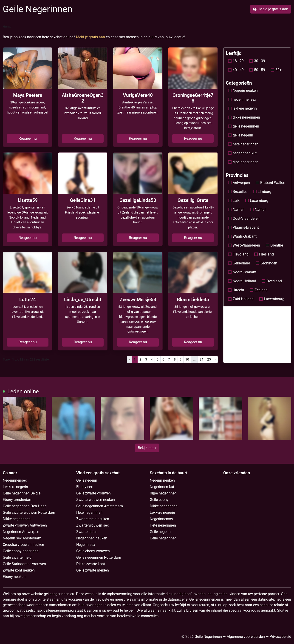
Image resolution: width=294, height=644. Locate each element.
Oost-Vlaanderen (244, 218)
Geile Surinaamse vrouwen (24, 564)
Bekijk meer (147, 448)
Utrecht (236, 290)
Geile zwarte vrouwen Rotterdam (29, 512)
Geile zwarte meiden (93, 570)
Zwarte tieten (87, 532)
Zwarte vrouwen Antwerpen (25, 525)
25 (209, 359)
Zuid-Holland (241, 299)
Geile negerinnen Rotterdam (99, 557)
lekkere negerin (242, 108)
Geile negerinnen (163, 538)
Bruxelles (238, 192)
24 (201, 359)
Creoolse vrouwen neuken (23, 545)
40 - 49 (236, 70)
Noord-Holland (242, 281)
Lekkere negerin (15, 487)
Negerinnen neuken (92, 538)
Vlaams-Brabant (243, 227)
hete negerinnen (243, 144)
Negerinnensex (15, 480)
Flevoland (238, 254)
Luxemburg (257, 201)
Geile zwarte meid (17, 557)
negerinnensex (242, 99)
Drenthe (274, 245)
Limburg (262, 192)
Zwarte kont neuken (19, 570)
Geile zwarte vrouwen (93, 493)
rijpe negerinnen (243, 162)
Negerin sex (86, 545)
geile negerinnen (244, 126)
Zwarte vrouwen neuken (96, 500)
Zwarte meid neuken (93, 519)
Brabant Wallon (270, 183)
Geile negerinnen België (22, 493)
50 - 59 (257, 70)
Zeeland (259, 290)
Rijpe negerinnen (163, 493)
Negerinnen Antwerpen (21, 532)
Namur (258, 210)
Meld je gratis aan (271, 9)
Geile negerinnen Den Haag (25, 506)
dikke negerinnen (244, 117)
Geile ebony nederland (21, 551)
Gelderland (239, 263)
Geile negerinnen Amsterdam (100, 506)
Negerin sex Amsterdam (22, 538)
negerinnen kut (242, 153)
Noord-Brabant (242, 272)
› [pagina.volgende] (215, 359)
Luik (234, 201)
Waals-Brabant (242, 236)
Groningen (267, 263)
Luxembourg (272, 299)
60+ (276, 70)
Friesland (264, 254)
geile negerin (241, 135)
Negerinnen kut (162, 487)
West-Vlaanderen (244, 245)
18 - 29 (236, 61)
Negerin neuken (243, 90)
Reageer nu (28, 138)
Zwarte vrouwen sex (92, 525)
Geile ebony (159, 500)
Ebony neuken (14, 577)
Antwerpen (239, 183)
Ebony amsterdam (18, 500)
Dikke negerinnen (17, 519)
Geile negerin (87, 480)
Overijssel (272, 281)
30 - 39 (257, 61)
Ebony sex (85, 487)
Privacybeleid (280, 637)
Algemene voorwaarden (246, 637)
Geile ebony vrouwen (93, 551)
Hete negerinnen (89, 512)
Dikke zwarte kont (91, 564)
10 (187, 359)
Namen (236, 210)
